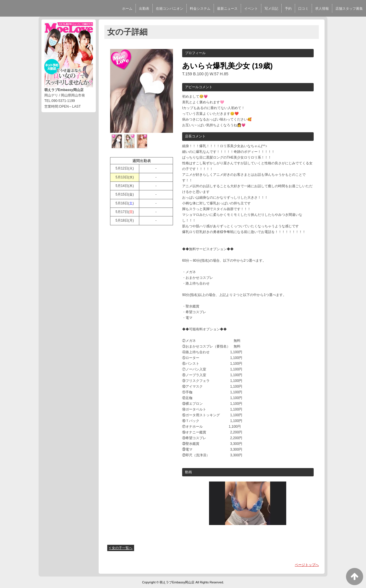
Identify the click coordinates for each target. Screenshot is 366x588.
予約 (288, 9)
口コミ (303, 9)
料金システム (200, 9)
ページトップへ (307, 565)
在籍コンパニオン (170, 9)
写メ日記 (271, 9)
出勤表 (144, 9)
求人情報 (322, 9)
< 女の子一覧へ (121, 548)
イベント (251, 9)
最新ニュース (227, 9)
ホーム (127, 9)
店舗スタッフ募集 (349, 9)
